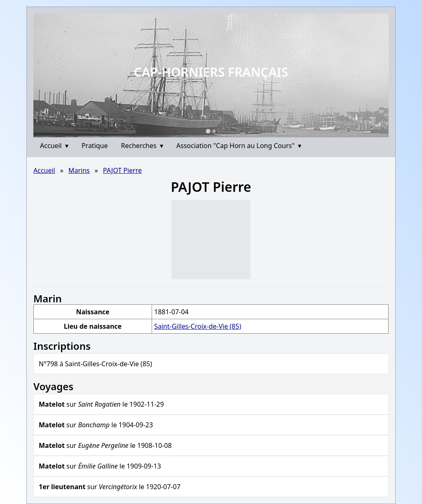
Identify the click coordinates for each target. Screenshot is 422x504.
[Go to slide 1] (208, 131)
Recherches (142, 146)
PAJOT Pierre (122, 170)
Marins (79, 170)
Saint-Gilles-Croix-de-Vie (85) (198, 326)
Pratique (95, 146)
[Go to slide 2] (214, 131)
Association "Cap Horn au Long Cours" (239, 146)
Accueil (54, 146)
